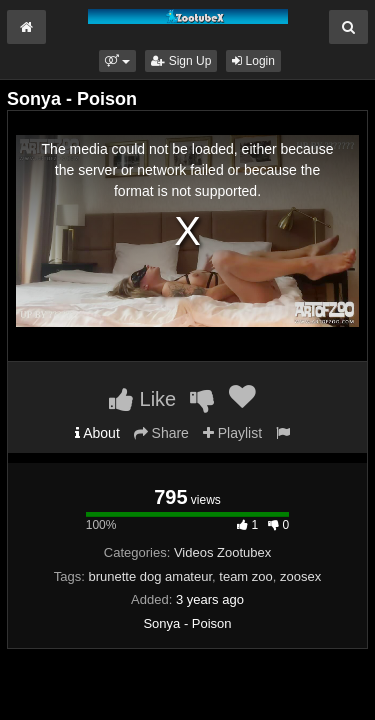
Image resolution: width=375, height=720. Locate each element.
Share (161, 433)
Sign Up (181, 61)
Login (253, 61)
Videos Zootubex (222, 552)
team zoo (245, 576)
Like (142, 399)
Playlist (232, 433)
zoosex (300, 576)
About (97, 433)
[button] (117, 61)
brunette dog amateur (150, 576)
